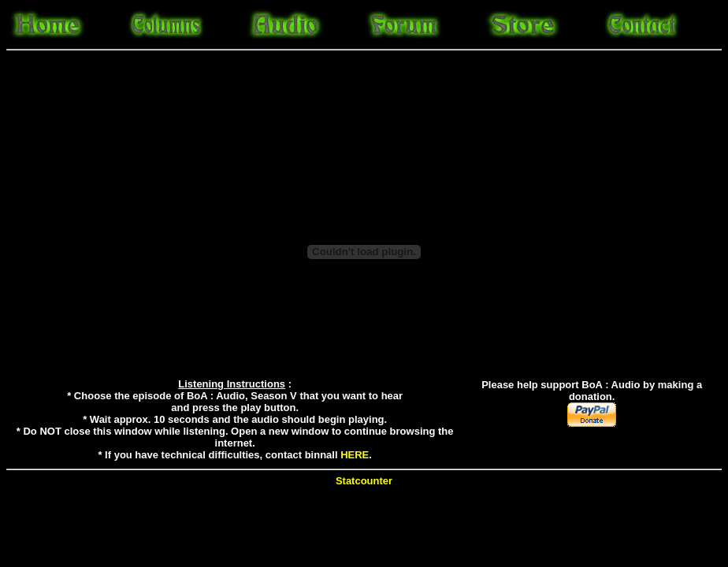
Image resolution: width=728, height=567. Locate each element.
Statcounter (364, 481)
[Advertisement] (364, 92)
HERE (355, 455)
